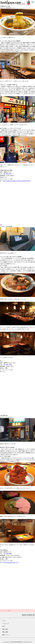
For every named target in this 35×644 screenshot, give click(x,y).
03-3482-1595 (8, 365)
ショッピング (6, 624)
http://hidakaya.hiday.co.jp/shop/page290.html (17, 181)
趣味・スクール (6, 635)
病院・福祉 (5, 630)
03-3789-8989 (8, 554)
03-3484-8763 (8, 174)
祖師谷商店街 (13, 3)
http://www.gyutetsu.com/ (11, 563)
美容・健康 (5, 632)
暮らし (4, 627)
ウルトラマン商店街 (28, 3)
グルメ (4, 621)
